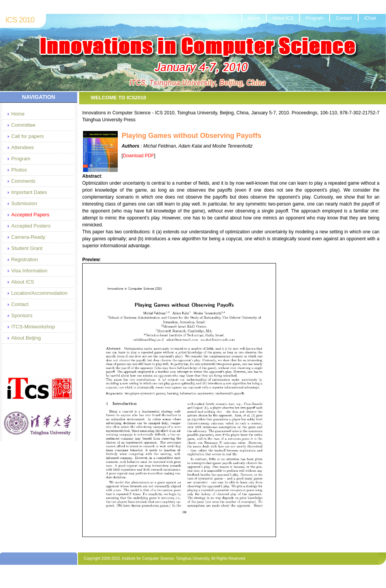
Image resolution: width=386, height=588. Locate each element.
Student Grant (27, 248)
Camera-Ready (28, 237)
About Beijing (26, 338)
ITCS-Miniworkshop (33, 327)
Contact (344, 18)
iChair (370, 18)
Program (315, 18)
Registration (25, 259)
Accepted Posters (31, 226)
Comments (23, 181)
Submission (24, 203)
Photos (19, 170)
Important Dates (29, 192)
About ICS (283, 18)
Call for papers (28, 136)
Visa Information (29, 271)
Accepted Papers (30, 215)
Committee (23, 125)
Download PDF (138, 156)
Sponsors (22, 315)
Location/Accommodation (39, 293)
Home (254, 18)
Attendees (23, 147)
